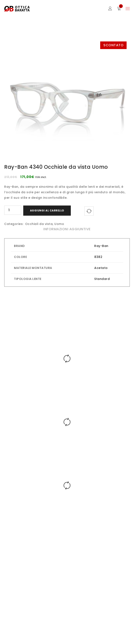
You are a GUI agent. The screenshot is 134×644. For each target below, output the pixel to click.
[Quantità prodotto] (13, 210)
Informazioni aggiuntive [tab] (67, 229)
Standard (102, 279)
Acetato (101, 268)
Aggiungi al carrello (47, 210)
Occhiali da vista (39, 224)
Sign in (110, 9)
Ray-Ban (101, 246)
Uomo (59, 224)
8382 (98, 257)
